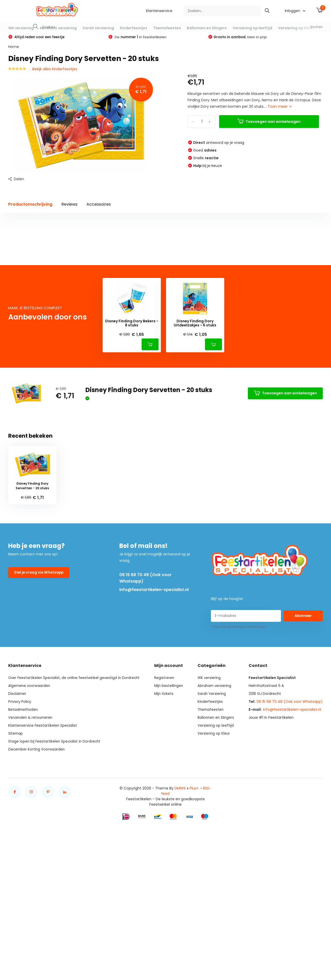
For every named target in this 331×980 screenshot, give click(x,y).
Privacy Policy (20, 795)
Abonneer (303, 710)
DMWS (180, 882)
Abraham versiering (58, 28)
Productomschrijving (30, 210)
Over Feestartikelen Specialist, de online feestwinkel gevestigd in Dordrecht (75, 772)
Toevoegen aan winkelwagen (269, 127)
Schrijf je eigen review (293, 293)
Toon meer (280, 112)
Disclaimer (18, 787)
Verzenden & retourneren (31, 811)
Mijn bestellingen (170, 779)
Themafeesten (167, 28)
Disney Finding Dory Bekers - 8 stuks (132, 417)
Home (14, 52)
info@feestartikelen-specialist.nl (154, 684)
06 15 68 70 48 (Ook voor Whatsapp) (145, 672)
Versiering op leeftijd (252, 28)
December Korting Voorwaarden (37, 843)
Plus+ (194, 882)
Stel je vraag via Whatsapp (40, 667)
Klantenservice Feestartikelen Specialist (43, 819)
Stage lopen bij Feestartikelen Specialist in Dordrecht (55, 835)
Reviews (69, 210)
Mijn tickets (165, 787)
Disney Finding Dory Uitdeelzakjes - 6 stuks (195, 417)
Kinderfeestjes (134, 28)
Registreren (166, 772)
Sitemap (16, 827)
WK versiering (21, 28)
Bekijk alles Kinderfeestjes (55, 74)
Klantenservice (159, 11)
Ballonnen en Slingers (207, 28)
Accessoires (99, 210)
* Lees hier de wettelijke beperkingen (238, 720)
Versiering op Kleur (296, 28)
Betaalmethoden (23, 803)
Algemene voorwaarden (30, 779)
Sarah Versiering (98, 28)
